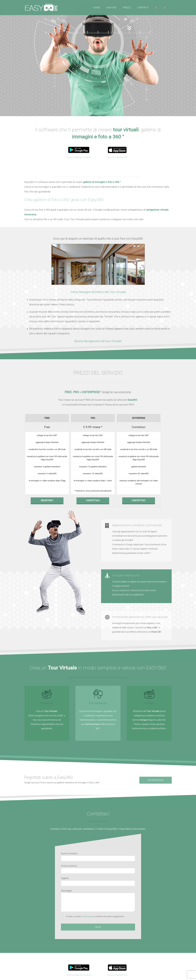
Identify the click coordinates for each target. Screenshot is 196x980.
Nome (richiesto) (69, 853)
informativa (88, 916)
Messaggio (66, 891)
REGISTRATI (47, 500)
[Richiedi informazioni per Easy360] (156, 780)
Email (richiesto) (69, 866)
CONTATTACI (93, 500)
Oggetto (65, 878)
